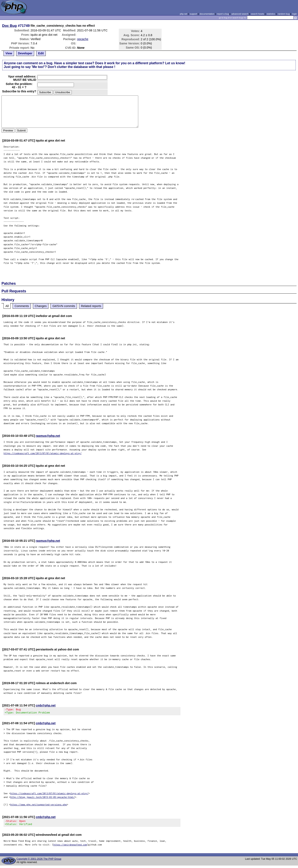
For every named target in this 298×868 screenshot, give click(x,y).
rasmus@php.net (48, 436)
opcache (83, 39)
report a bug (223, 14)
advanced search (240, 14)
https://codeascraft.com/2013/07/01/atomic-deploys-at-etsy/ (43, 453)
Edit (41, 53)
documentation (207, 14)
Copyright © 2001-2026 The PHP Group (39, 861)
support (193, 14)
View (9, 53)
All (7, 306)
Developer (25, 53)
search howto (257, 14)
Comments (22, 306)
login (295, 14)
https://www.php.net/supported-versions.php (39, 806)
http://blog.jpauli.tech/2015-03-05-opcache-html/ (43, 798)
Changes (41, 306)
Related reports (91, 306)
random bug (284, 14)
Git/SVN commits (64, 306)
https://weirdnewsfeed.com (70, 847)
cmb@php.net (46, 705)
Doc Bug (9, 26)
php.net (184, 14)
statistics (271, 14)
